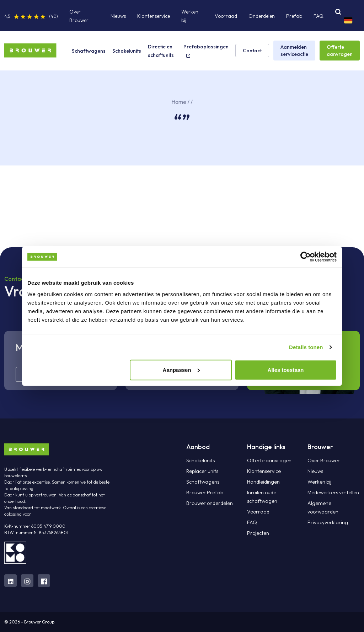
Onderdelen (262, 16)
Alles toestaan (286, 370)
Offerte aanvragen (340, 51)
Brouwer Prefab (204, 493)
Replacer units (202, 471)
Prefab (294, 16)
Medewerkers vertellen (332, 493)
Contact (252, 51)
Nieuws (118, 16)
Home (179, 102)
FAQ (318, 16)
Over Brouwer (323, 460)
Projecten (258, 533)
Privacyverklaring (328, 522)
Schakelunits (127, 51)
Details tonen (306, 347)
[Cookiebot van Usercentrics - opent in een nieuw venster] (306, 257)
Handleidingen (263, 482)
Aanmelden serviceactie (294, 51)
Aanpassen (181, 370)
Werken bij (319, 482)
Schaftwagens (89, 51)
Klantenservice (154, 16)
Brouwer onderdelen (209, 503)
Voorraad (226, 16)
